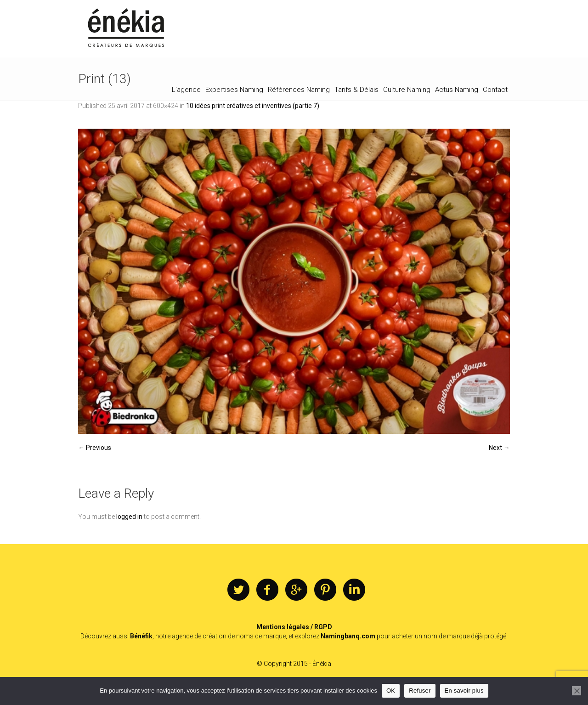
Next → (499, 448)
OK (391, 691)
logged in (129, 517)
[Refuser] (577, 691)
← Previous (95, 448)
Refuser (420, 691)
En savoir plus (464, 691)
